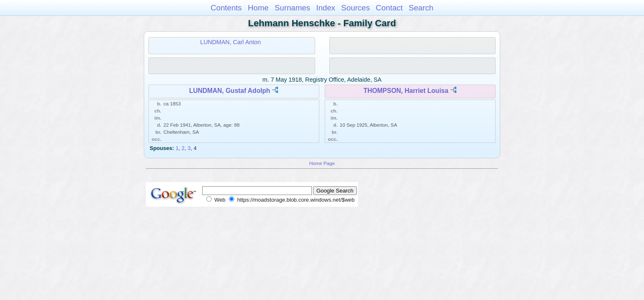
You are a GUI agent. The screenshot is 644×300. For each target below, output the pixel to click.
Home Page (322, 163)
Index (326, 8)
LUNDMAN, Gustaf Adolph (230, 91)
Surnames (292, 8)
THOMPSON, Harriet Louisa (406, 91)
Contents (226, 8)
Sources (356, 8)
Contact (390, 8)
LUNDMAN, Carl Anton (230, 42)
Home (258, 8)
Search (421, 8)
